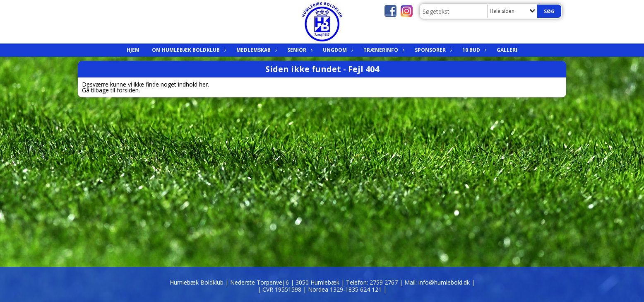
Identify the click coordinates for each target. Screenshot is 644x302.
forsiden (128, 90)
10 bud (473, 50)
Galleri (507, 50)
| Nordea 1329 (345, 289)
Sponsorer (432, 50)
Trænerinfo (383, 50)
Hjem (133, 50)
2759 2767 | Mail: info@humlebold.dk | (422, 282)
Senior (299, 50)
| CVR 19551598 (280, 289)
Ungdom (337, 50)
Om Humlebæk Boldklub (188, 50)
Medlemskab (256, 50)
